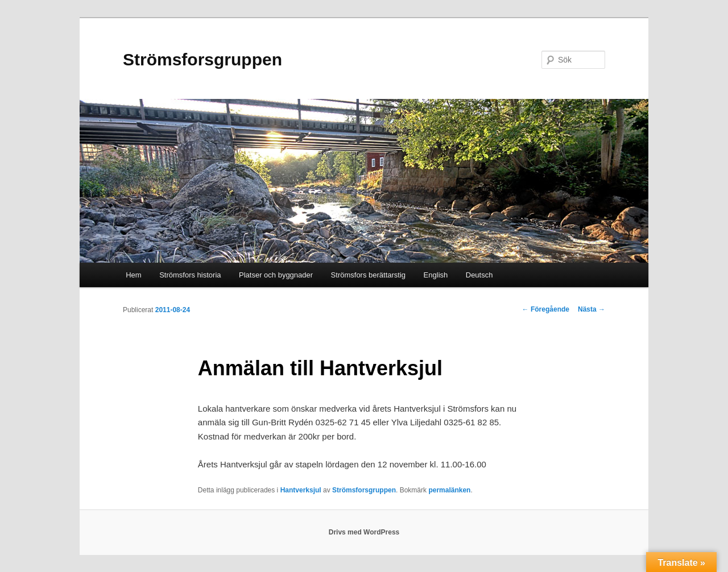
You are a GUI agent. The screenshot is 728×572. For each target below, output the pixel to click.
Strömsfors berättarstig (369, 275)
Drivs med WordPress (364, 532)
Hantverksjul (301, 490)
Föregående (546, 309)
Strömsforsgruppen (202, 59)
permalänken (449, 490)
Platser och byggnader (276, 275)
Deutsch (479, 275)
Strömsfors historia (190, 275)
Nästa (591, 309)
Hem (133, 275)
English (436, 275)
